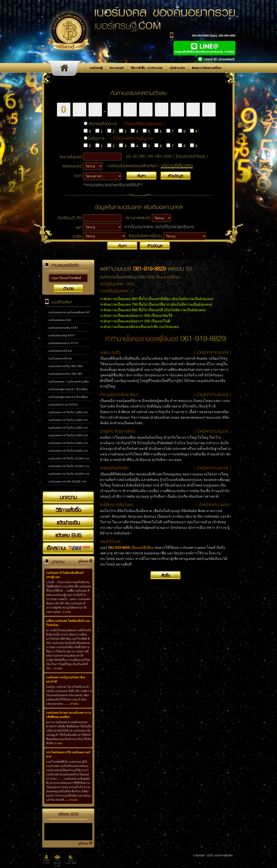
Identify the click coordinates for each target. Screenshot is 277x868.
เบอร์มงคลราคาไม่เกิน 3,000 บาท (68, 428)
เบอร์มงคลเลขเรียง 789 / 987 (65, 374)
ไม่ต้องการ (122, 138)
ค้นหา (141, 176)
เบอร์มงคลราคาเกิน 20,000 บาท (67, 481)
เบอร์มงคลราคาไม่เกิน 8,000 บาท (68, 451)
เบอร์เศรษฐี (96, 68)
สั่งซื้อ (166, 575)
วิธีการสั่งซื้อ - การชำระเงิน (146, 68)
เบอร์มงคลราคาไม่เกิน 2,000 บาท (68, 420)
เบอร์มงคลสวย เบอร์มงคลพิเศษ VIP (69, 312)
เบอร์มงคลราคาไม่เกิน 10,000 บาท (69, 458)
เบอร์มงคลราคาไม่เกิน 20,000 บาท (69, 474)
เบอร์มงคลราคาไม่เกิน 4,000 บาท (68, 435)
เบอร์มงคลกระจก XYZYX (63, 405)
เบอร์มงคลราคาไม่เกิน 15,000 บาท (69, 466)
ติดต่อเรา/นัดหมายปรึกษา (207, 68)
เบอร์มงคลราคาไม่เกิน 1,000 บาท (68, 412)
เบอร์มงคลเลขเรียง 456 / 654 (65, 366)
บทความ (68, 497)
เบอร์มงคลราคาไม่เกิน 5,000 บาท (68, 443)
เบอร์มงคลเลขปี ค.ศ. (60, 358)
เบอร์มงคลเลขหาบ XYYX (63, 343)
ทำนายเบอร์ (116, 68)
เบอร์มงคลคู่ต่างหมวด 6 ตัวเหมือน (68, 397)
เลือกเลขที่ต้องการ (126, 124)
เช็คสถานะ (68, 548)
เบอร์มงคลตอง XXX (60, 320)
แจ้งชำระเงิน (177, 68)
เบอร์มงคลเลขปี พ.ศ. (60, 351)
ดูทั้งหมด (83, 561)
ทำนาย (68, 288)
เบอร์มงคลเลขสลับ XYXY (63, 328)
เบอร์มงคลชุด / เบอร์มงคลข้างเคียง (69, 382)
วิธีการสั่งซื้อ (68, 510)
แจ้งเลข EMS (68, 535)
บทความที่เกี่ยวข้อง (177, 166)
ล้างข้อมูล (176, 176)
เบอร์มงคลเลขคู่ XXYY (61, 335)
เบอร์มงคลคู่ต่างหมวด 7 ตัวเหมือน (68, 389)
